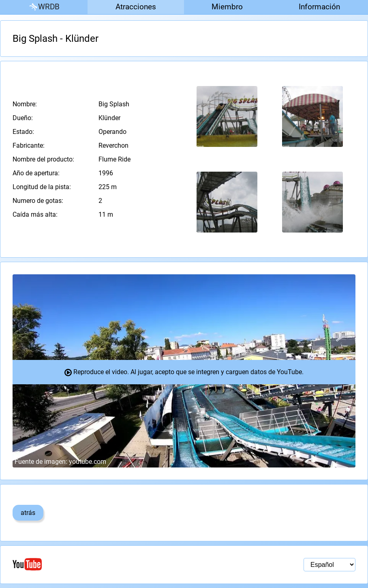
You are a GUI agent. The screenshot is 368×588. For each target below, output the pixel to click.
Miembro (227, 7)
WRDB (44, 7)
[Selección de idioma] (329, 565)
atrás (28, 513)
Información (319, 7)
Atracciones (136, 7)
